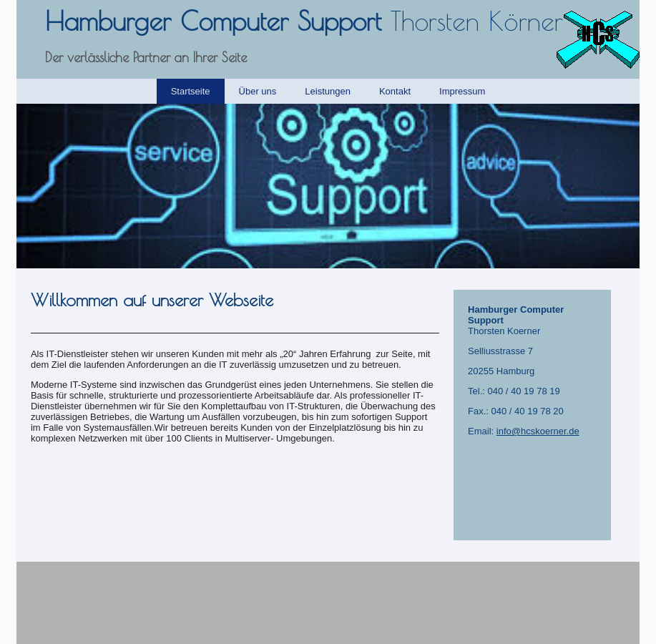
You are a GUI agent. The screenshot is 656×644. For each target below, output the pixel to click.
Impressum (462, 91)
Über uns (258, 91)
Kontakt (395, 91)
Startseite (191, 91)
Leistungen (328, 91)
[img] (328, 186)
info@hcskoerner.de (538, 431)
